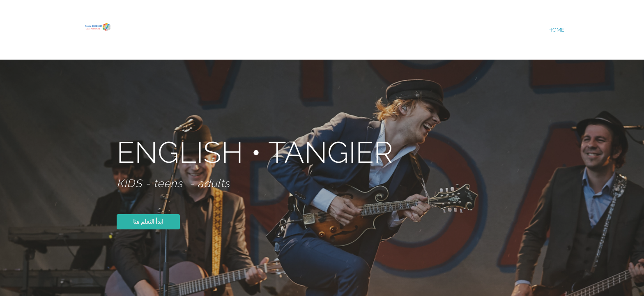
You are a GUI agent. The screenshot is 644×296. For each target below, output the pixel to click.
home (556, 30)
